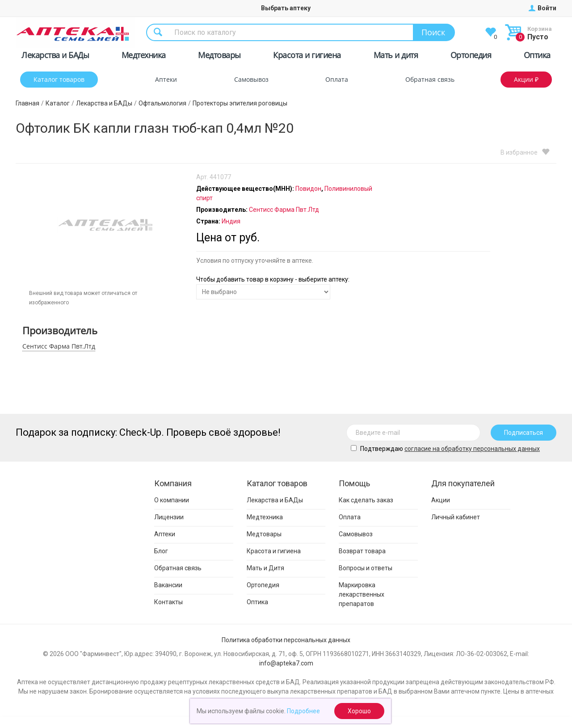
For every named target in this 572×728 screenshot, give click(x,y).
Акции (441, 500)
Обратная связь (430, 79)
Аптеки (166, 79)
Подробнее (303, 711)
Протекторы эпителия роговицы (240, 103)
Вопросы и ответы (366, 568)
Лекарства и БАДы (55, 57)
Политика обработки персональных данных (286, 640)
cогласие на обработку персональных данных (472, 449)
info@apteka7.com (286, 663)
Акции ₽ (526, 79)
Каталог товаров (59, 79)
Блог (161, 551)
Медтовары (219, 57)
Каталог (58, 103)
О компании (172, 500)
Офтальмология (162, 103)
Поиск (433, 32)
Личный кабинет (456, 517)
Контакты (168, 602)
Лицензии (169, 517)
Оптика (537, 57)
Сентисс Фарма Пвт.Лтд (59, 346)
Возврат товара (362, 551)
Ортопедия (471, 57)
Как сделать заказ (366, 500)
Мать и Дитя (265, 568)
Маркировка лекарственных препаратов (362, 594)
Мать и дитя (396, 57)
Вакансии (168, 585)
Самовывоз (251, 79)
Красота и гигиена (307, 57)
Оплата (337, 79)
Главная (27, 103)
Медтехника (144, 57)
